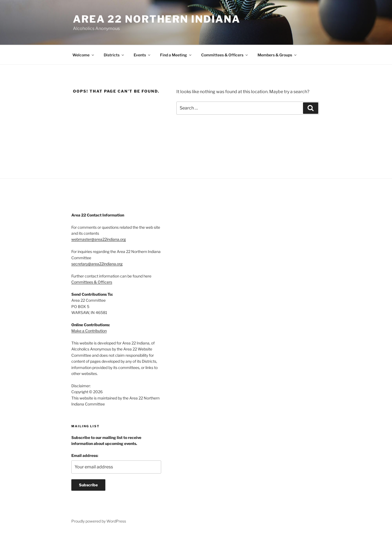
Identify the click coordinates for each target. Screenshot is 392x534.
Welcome (84, 55)
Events (142, 55)
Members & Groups (277, 55)
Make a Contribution (89, 331)
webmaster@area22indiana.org (99, 239)
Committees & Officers (225, 55)
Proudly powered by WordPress (99, 521)
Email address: (85, 455)
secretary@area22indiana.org (97, 264)
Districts (114, 55)
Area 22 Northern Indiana (157, 19)
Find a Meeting (176, 55)
